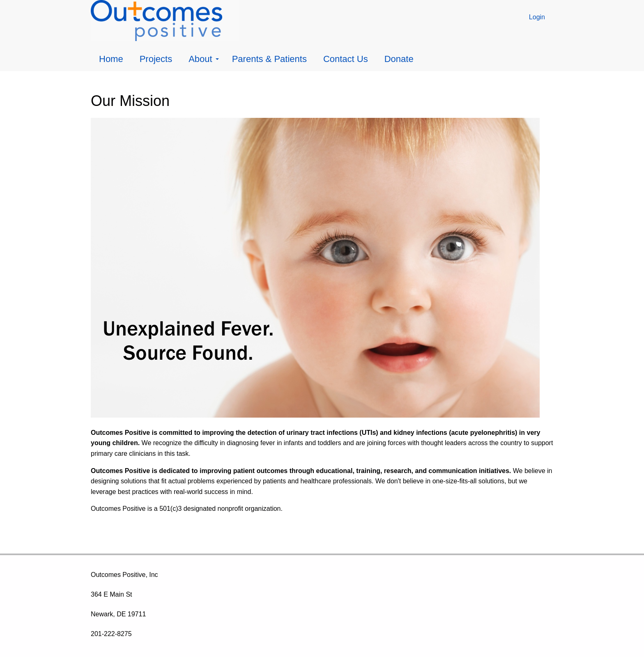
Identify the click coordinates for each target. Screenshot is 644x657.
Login (537, 17)
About (204, 59)
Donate (399, 59)
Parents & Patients (269, 59)
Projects (156, 59)
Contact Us (346, 59)
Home (111, 59)
